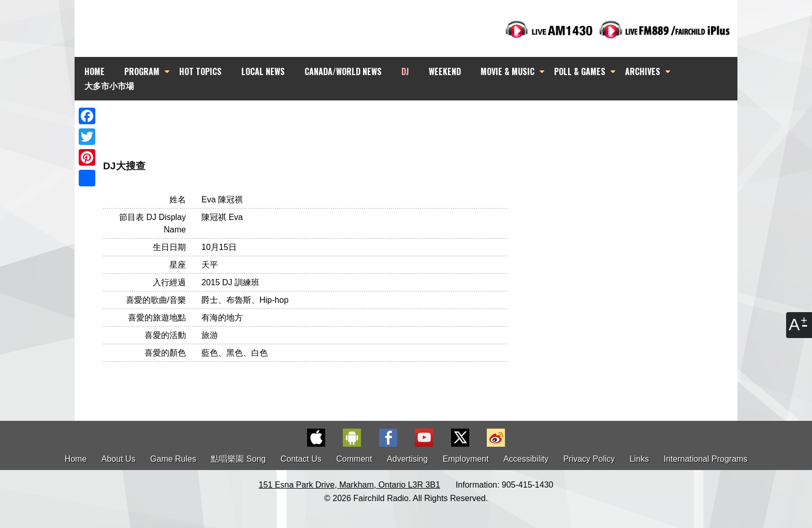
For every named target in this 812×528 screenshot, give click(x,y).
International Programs (706, 459)
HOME (95, 71)
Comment (354, 459)
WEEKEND (445, 71)
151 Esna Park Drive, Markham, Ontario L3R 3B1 (350, 485)
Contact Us (301, 459)
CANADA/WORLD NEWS (343, 71)
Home (76, 459)
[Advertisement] (415, 119)
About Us (119, 459)
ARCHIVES (643, 71)
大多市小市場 (109, 85)
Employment (466, 459)
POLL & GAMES (580, 71)
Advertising (407, 459)
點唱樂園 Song (239, 459)
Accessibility (526, 459)
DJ (405, 71)
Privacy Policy (589, 459)
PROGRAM (142, 71)
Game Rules (173, 459)
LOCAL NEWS (263, 71)
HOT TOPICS (200, 71)
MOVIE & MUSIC (508, 71)
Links (639, 459)
